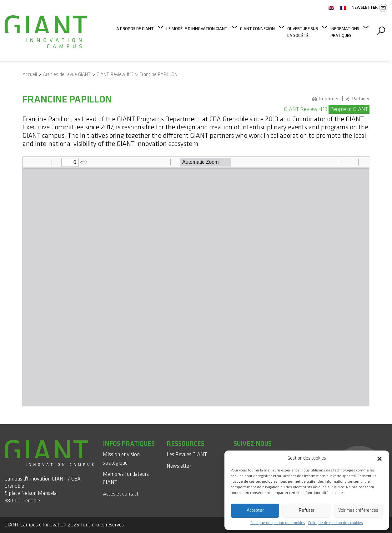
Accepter (255, 510)
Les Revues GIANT (187, 454)
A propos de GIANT (135, 29)
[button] (379, 458)
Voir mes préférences (358, 510)
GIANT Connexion (257, 29)
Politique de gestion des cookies (278, 523)
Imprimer (329, 99)
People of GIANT (349, 109)
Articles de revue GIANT (67, 75)
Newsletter (369, 8)
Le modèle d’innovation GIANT (197, 29)
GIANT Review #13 (115, 75)
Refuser (307, 510)
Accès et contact (121, 494)
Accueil (30, 75)
